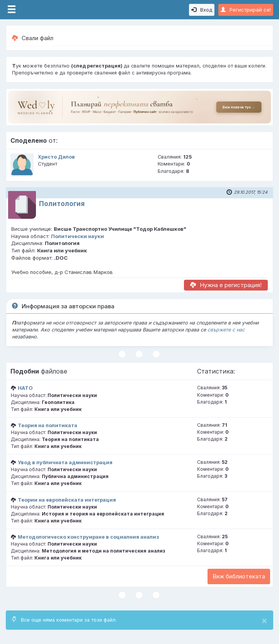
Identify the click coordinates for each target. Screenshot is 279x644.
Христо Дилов (56, 157)
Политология (62, 204)
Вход (202, 10)
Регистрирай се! (246, 10)
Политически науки (77, 236)
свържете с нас (226, 330)
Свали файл (33, 38)
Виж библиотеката (239, 576)
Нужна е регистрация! (226, 285)
